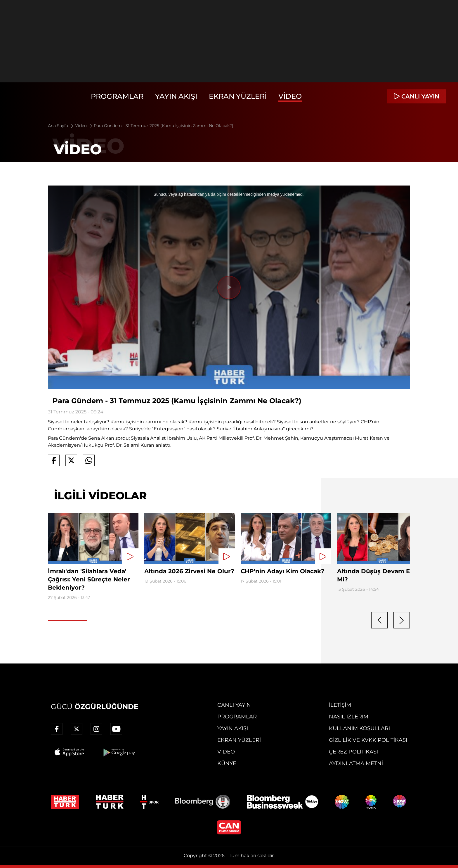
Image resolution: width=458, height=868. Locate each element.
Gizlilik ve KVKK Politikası (368, 740)
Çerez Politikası (353, 752)
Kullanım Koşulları (359, 728)
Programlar (117, 96)
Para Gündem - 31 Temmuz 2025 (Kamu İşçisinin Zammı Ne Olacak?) (164, 126)
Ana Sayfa (61, 126)
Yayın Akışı (176, 96)
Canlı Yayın (234, 705)
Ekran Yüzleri (238, 96)
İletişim (340, 705)
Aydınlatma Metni (356, 763)
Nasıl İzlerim (349, 717)
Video (290, 96)
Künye (227, 763)
